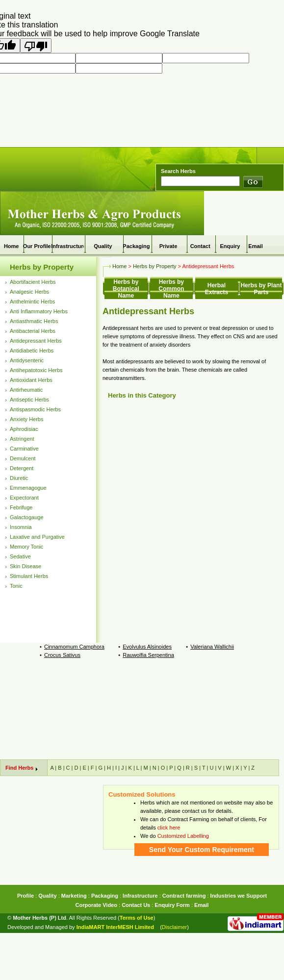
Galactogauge (27, 517)
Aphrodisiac (24, 429)
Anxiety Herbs (26, 419)
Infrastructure (69, 246)
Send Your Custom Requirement (202, 850)
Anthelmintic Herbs (32, 302)
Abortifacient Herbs (33, 282)
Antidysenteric (27, 360)
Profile (26, 896)
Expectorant (24, 498)
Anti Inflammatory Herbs (39, 311)
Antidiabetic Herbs (32, 351)
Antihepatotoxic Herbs (36, 370)
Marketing (74, 896)
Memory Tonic (26, 547)
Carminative (24, 449)
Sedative (20, 556)
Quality (47, 896)
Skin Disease (26, 566)
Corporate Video (96, 905)
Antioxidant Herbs (31, 380)
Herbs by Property (42, 267)
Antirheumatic (26, 390)
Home (12, 246)
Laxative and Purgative (37, 537)
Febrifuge (21, 507)
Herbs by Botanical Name (126, 289)
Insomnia (21, 527)
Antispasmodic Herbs (35, 409)
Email (255, 246)
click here (169, 828)
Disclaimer (174, 927)
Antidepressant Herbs (36, 341)
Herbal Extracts (217, 289)
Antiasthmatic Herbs (34, 321)
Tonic (16, 586)
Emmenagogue (28, 488)
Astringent (22, 439)
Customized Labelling (183, 836)
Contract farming (184, 896)
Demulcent (23, 458)
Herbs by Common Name (171, 289)
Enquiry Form (172, 905)
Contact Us (136, 905)
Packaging (136, 246)
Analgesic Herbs (29, 292)
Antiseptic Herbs (29, 400)
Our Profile (37, 246)
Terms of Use (137, 918)
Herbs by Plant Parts (261, 289)
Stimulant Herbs (29, 576)
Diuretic (19, 478)
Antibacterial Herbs (33, 331)
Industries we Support (239, 896)
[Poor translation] (36, 46)
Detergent (22, 468)
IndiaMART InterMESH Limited (115, 927)
